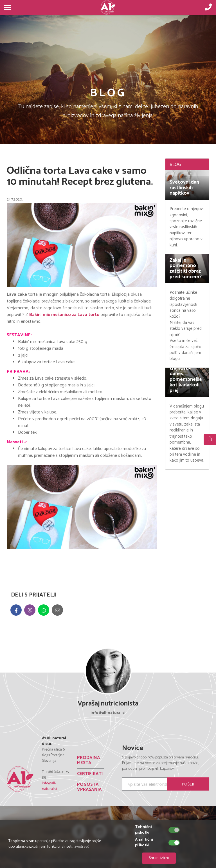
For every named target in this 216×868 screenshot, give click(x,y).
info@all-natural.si (49, 786)
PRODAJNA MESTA (89, 760)
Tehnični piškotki (143, 830)
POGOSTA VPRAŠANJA (89, 787)
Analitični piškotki (144, 843)
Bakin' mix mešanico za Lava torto (64, 315)
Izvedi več (81, 847)
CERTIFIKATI (90, 774)
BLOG (175, 165)
